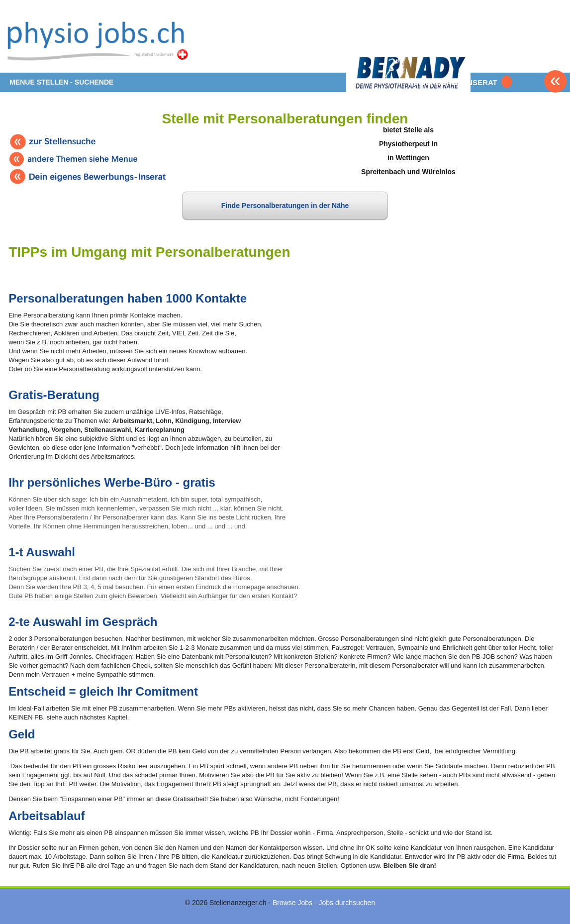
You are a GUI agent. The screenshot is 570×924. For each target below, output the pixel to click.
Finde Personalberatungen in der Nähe (285, 205)
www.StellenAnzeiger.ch (100, 40)
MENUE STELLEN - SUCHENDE (61, 82)
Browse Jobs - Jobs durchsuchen (324, 903)
